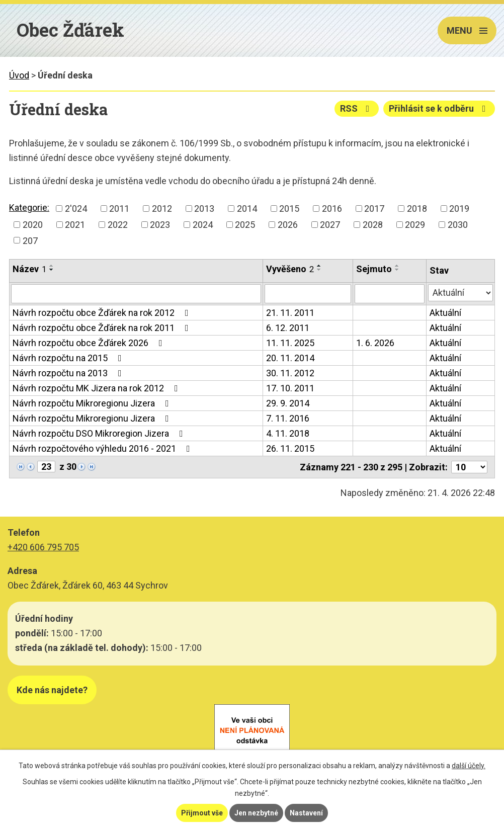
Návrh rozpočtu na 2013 (69, 373)
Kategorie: (29, 208)
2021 (75, 225)
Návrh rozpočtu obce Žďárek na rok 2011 (103, 328)
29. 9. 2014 (288, 403)
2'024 (76, 209)
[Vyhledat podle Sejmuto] (390, 294)
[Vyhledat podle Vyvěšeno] (308, 294)
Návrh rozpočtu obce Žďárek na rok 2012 (103, 313)
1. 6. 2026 (375, 343)
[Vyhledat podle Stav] (460, 293)
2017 (374, 209)
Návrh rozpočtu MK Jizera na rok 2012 (97, 388)
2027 (330, 225)
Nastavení (306, 813)
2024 (203, 225)
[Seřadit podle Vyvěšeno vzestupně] (319, 266)
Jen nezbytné (256, 813)
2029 (415, 225)
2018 (417, 209)
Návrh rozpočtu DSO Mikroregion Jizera (100, 433)
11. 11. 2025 (290, 343)
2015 (289, 209)
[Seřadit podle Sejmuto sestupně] (397, 270)
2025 (245, 225)
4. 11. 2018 (288, 433)
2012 (162, 209)
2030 (458, 225)
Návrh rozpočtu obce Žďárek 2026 (90, 343)
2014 (247, 209)
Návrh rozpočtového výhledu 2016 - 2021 (103, 448)
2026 (288, 225)
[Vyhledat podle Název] (136, 294)
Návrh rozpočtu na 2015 (69, 358)
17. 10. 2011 (290, 388)
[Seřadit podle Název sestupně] (52, 270)
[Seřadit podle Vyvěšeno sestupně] (319, 270)
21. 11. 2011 (290, 313)
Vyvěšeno (290, 269)
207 (30, 240)
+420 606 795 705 (43, 547)
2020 (33, 225)
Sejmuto (374, 269)
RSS (357, 108)
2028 (373, 225)
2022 (118, 225)
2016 (332, 209)
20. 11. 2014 (290, 358)
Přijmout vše (202, 813)
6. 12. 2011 (288, 328)
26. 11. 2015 (290, 448)
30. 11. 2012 (290, 373)
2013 (204, 209)
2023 (160, 225)
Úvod (19, 75)
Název (29, 269)
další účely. (469, 766)
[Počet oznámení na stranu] (469, 467)
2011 (119, 209)
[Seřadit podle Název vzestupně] (52, 266)
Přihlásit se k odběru (439, 108)
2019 (459, 209)
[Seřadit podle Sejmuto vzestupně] (397, 266)
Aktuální (445, 313)
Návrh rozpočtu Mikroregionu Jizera (93, 403)
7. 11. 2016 (288, 418)
